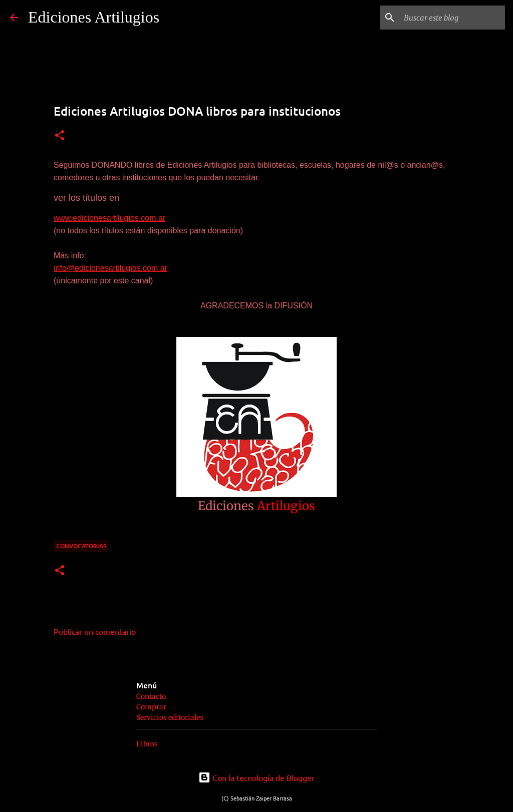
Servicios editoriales (170, 717)
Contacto (151, 696)
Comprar (151, 707)
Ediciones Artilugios (94, 17)
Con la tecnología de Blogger (256, 777)
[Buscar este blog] (452, 18)
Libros (147, 744)
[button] (60, 136)
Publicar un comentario (95, 631)
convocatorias (81, 546)
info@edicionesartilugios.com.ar (110, 268)
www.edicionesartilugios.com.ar (109, 218)
